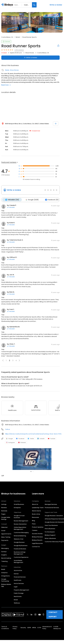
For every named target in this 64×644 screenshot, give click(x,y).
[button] (3, 360)
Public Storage (19, 589)
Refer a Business (50, 534)
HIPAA (34, 623)
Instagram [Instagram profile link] (10, 442)
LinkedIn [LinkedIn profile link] (41, 438)
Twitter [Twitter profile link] (31, 438)
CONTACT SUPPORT (53, 610)
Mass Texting (6, 533)
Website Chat (19, 535)
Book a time (36, 510)
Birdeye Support (50, 531)
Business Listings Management (20, 549)
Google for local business (19, 512)
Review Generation (20, 520)
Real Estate (18, 592)
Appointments (6, 529)
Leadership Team (38, 503)
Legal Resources (37, 539)
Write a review (56, 5)
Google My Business (21, 541)
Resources (35, 513)
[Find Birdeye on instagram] (35, 610)
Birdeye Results (37, 536)
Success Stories (37, 529)
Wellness (17, 599)
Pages (3, 510)
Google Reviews (19, 538)
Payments (5, 536)
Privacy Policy (15, 623)
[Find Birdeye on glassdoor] (43, 610)
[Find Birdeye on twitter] (28, 610)
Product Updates (38, 523)
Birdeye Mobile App (6, 581)
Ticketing (4, 557)
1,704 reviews (19, 50)
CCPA (39, 623)
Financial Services (20, 573)
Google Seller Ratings (6, 514)
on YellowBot (11, 207)
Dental (16, 569)
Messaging (5, 544)
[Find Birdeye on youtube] (40, 610)
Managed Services (51, 500)
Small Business (19, 500)
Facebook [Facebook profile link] (20, 438)
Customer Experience (21, 553)
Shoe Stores (30, 53)
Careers (35, 526)
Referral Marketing (20, 531)
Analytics (4, 568)
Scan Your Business (51, 521)
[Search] (34, 5)
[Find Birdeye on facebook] (24, 610)
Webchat (4, 523)
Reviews (4, 503)
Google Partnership (5, 576)
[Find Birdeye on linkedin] (31, 610)
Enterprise (17, 503)
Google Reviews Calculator (54, 511)
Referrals (4, 506)
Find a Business (50, 524)
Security (23, 623)
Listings (4, 500)
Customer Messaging (21, 528)
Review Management (21, 516)
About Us (35, 500)
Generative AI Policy (47, 623)
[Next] (58, 408)
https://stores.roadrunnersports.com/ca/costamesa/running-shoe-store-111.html (34, 434)
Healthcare (18, 576)
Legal (16, 582)
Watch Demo (36, 506)
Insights (4, 551)
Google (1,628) (32, 200)
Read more (6, 85)
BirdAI (3, 565)
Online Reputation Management (20, 524)
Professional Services (52, 503)
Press (34, 520)
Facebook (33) (51, 200)
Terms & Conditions (5, 623)
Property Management (22, 586)
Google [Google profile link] (9, 438)
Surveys (4, 547)
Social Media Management (19, 557)
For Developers (50, 528)
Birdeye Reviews (37, 533)
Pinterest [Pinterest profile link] (22, 442)
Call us (7, 429)
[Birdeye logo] (8, 5)
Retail (18, 37)
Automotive (18, 566)
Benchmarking (6, 554)
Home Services (19, 579)
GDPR (29, 623)
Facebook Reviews (20, 544)
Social (3, 526)
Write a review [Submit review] (31, 58)
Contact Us (36, 542)
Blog (33, 516)
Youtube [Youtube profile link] (52, 438)
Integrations (6, 572)
